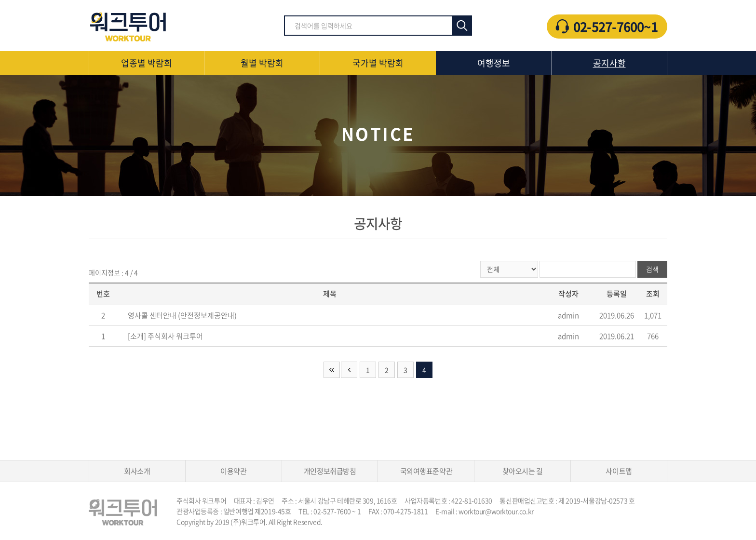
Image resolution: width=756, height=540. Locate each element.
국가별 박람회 (378, 63)
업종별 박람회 (147, 63)
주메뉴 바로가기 (0, 0)
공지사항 (609, 63)
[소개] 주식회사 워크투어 (165, 336)
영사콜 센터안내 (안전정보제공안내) (182, 315)
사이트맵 (619, 471)
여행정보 (494, 63)
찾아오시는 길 (523, 471)
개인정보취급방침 (330, 471)
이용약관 (233, 471)
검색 (462, 26)
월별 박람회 (262, 63)
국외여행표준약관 (426, 471)
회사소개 (137, 471)
